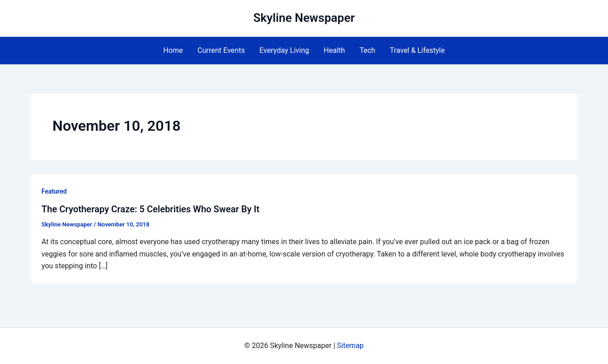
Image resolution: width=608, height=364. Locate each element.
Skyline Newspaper (304, 18)
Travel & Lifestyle (417, 50)
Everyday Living (284, 50)
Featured (54, 191)
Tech (367, 50)
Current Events (221, 50)
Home (173, 50)
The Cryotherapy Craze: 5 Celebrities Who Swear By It (150, 209)
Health (334, 50)
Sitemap (350, 346)
